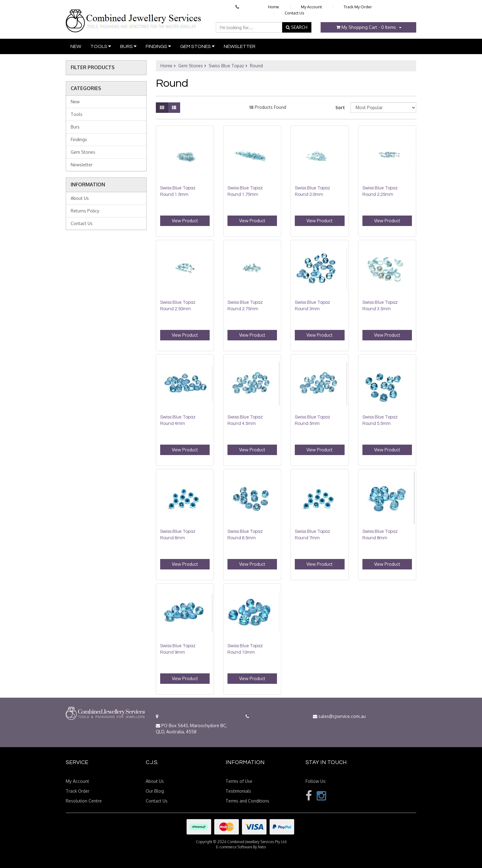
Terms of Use (239, 781)
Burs (128, 46)
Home (274, 7)
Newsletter (240, 46)
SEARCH (297, 27)
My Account (311, 7)
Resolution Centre (84, 801)
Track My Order (358, 7)
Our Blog (155, 791)
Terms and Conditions (247, 801)
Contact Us (294, 13)
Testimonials (238, 791)
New (76, 46)
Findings (158, 46)
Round (256, 66)
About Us (80, 198)
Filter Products (93, 68)
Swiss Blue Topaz (226, 66)
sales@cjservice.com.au (339, 716)
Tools (101, 46)
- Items (366, 27)
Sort (340, 107)
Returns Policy (85, 211)
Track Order (78, 791)
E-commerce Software (234, 847)
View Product (185, 221)
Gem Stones (197, 46)
